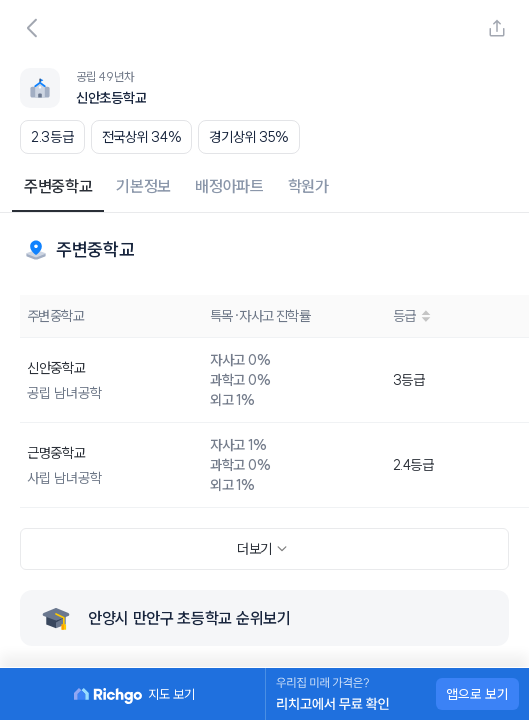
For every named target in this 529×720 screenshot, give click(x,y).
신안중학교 (56, 368)
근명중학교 (56, 453)
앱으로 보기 (477, 694)
